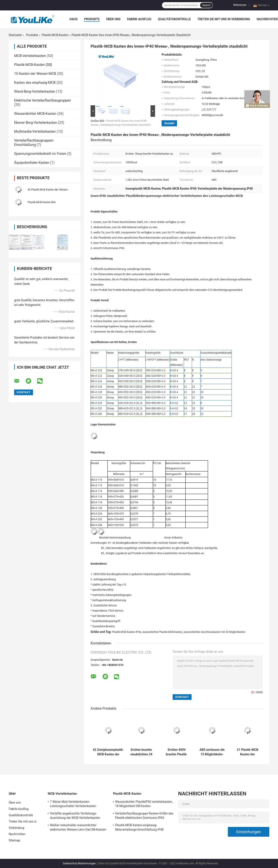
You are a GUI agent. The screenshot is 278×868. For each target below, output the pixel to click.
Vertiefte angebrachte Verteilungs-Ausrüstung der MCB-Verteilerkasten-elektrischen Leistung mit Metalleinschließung (75, 816)
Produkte (92, 19)
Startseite (15, 35)
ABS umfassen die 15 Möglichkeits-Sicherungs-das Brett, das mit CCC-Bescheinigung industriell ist (212, 752)
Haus (74, 19)
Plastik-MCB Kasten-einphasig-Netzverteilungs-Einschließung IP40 (139, 827)
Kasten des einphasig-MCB (35, 83)
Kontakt (169, 123)
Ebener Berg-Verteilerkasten (36, 123)
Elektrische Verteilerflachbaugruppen (43, 100)
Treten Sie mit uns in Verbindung (224, 19)
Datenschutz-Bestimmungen (79, 863)
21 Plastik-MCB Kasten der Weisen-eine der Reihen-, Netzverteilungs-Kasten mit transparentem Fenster (247, 752)
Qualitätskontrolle (174, 19)
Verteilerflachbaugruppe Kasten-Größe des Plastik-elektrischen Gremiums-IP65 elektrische (144, 816)
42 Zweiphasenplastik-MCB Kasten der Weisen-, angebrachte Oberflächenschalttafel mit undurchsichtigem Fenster (108, 752)
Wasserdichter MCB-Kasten (35, 114)
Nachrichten (267, 19)
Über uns (113, 19)
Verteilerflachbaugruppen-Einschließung (34, 143)
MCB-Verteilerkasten (30, 56)
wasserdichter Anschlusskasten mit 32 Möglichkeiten (215, 632)
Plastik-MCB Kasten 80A (42, 202)
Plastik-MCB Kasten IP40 (127, 632)
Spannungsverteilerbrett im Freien (40, 154)
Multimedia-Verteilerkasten (35, 131)
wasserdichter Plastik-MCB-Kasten (162, 632)
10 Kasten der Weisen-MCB (35, 74)
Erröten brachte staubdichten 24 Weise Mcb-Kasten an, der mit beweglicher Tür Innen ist (141, 752)
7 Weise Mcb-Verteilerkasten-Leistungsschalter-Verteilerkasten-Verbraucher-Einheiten (73, 804)
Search (206, 5)
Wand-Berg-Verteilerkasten (35, 91)
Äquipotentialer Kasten (32, 163)
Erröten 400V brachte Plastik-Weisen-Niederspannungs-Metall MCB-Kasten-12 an (177, 752)
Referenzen (240, 5)
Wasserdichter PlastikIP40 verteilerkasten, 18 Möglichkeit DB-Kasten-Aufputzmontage (144, 804)
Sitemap (14, 840)
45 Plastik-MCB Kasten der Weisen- (48, 190)
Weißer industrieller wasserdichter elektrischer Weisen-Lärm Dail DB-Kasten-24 (78, 828)
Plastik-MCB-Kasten (55, 35)
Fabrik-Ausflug (139, 19)
